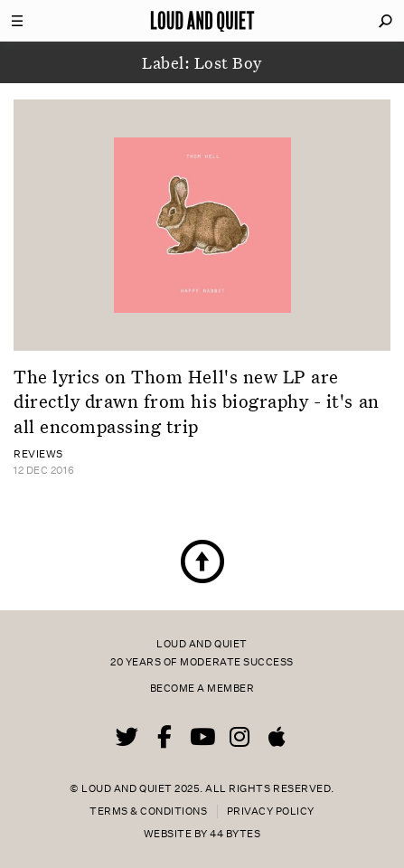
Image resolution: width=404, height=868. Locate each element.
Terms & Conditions (148, 811)
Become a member (202, 689)
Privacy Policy (271, 811)
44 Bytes (235, 834)
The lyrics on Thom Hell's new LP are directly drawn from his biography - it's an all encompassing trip (197, 401)
